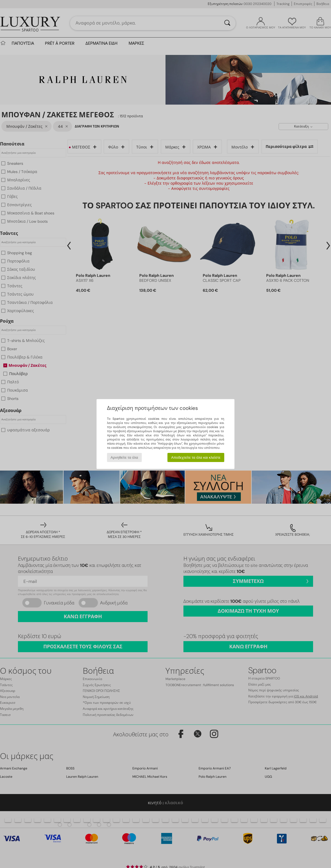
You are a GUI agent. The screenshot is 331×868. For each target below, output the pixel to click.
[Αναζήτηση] (227, 23)
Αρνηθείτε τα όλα (124, 457)
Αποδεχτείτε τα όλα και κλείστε (196, 457)
